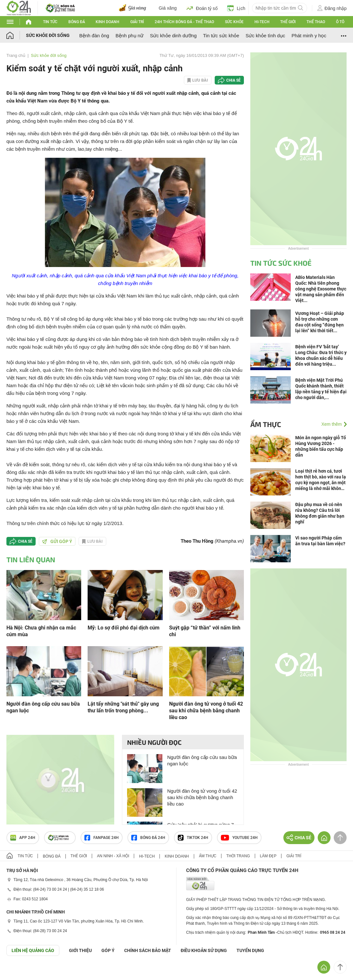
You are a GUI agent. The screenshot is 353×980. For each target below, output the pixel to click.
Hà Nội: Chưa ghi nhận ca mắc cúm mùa (41, 631)
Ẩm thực (266, 424)
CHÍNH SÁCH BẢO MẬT (148, 950)
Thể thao (316, 22)
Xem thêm (331, 424)
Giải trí (137, 22)
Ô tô (340, 22)
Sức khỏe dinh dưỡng (173, 36)
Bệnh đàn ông (94, 36)
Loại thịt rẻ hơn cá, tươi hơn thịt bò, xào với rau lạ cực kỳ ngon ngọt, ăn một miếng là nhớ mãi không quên (321, 480)
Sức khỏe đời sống (48, 35)
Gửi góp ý (57, 541)
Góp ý (108, 950)
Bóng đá (77, 22)
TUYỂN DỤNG (250, 950)
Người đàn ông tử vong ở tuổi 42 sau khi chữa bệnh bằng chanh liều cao (206, 711)
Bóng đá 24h (148, 838)
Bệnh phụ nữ (129, 36)
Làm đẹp (268, 856)
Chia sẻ (233, 80)
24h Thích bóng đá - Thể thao (184, 22)
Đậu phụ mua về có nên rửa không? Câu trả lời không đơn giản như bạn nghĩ (320, 513)
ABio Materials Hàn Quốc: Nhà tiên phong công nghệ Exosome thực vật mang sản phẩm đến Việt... (321, 289)
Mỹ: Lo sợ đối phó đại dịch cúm (124, 628)
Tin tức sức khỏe (221, 36)
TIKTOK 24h (193, 838)
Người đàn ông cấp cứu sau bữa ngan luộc (43, 707)
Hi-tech (262, 22)
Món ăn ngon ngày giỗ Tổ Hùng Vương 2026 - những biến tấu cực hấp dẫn (321, 446)
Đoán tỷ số (202, 8)
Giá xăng (168, 8)
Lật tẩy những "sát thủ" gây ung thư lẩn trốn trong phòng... (123, 707)
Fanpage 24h (102, 838)
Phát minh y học (309, 36)
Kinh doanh (108, 22)
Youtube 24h (239, 838)
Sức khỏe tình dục (265, 36)
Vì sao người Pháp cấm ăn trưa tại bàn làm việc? (320, 541)
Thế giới (288, 22)
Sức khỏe (234, 22)
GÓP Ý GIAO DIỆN (19, 972)
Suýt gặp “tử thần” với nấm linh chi (205, 631)
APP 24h (23, 838)
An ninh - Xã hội (113, 856)
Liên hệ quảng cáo (33, 950)
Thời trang (238, 856)
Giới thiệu (80, 950)
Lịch (236, 8)
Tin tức (50, 22)
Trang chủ (16, 55)
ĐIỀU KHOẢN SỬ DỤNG (204, 950)
